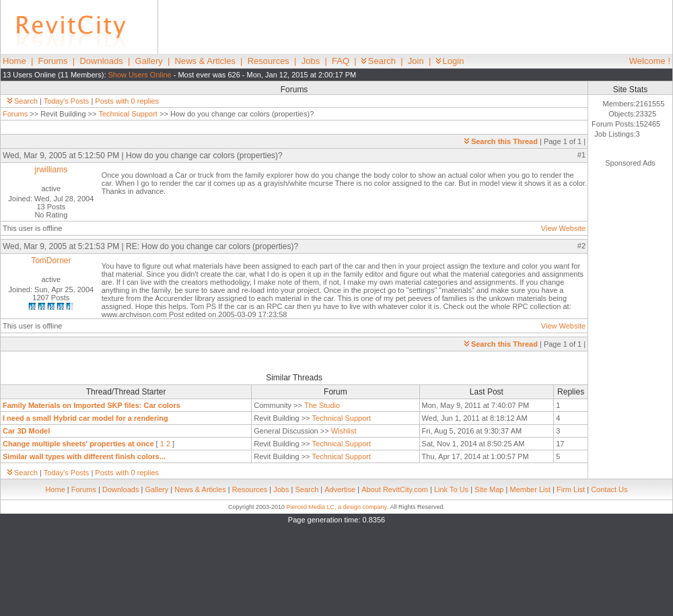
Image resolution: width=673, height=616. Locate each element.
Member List (530, 489)
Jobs (311, 61)
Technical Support (128, 114)
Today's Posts (67, 101)
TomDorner (51, 261)
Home (14, 61)
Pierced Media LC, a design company (336, 507)
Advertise (340, 489)
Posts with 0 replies (127, 101)
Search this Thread (501, 141)
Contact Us (609, 489)
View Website (563, 228)
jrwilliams (51, 170)
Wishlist (344, 431)
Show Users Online (140, 75)
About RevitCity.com (395, 489)
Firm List (571, 489)
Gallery (149, 61)
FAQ (341, 61)
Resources (269, 61)
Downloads (101, 61)
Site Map (489, 489)
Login (450, 61)
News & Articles (205, 61)
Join (416, 61)
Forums (53, 61)
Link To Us (451, 489)
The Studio (322, 405)
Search (379, 61)
